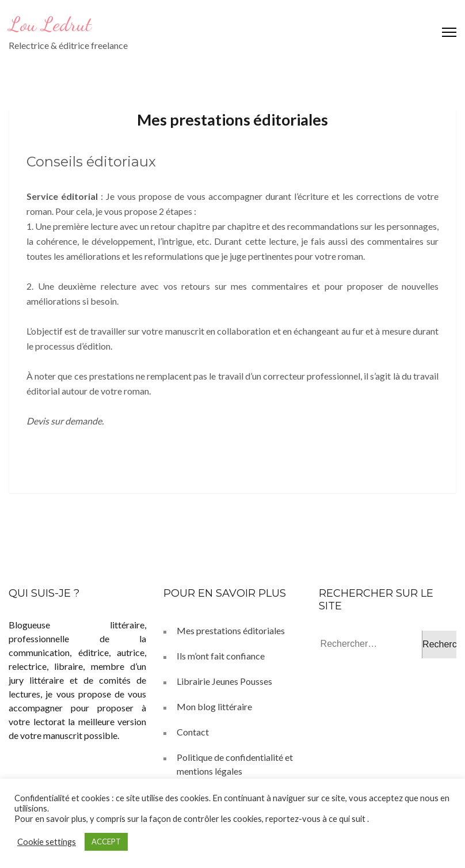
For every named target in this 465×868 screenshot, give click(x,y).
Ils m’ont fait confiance (221, 656)
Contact (193, 732)
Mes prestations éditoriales (231, 630)
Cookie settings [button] (47, 842)
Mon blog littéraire (214, 706)
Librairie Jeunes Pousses (224, 681)
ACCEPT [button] (106, 842)
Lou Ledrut (50, 24)
